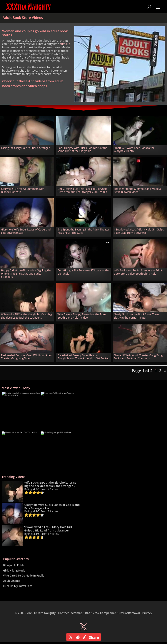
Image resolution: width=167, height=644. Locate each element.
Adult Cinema (12, 581)
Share (94, 637)
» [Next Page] (165, 371)
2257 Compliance (104, 613)
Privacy (147, 613)
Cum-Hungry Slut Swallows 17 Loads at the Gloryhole (83, 272)
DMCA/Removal (129, 613)
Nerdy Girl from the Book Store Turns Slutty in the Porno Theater (137, 316)
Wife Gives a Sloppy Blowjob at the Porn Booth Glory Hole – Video (82, 316)
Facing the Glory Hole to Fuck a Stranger (25, 148)
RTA (88, 613)
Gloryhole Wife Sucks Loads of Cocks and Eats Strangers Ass (26, 231)
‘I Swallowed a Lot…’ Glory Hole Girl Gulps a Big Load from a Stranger (139, 231)
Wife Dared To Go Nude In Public (24, 576)
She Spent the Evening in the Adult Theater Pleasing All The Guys (83, 231)
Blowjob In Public (14, 565)
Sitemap (77, 613)
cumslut (65, 44)
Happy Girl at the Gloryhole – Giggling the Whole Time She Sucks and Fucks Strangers (26, 274)
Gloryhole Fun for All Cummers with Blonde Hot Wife (23, 190)
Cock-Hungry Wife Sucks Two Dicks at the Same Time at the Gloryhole (82, 149)
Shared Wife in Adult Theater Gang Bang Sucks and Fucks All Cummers (138, 357)
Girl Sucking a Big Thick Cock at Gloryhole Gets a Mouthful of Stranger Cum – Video (82, 190)
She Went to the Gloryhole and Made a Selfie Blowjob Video (137, 190)
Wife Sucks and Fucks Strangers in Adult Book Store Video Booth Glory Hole (138, 272)
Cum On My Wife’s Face (18, 586)
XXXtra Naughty (45, 613)
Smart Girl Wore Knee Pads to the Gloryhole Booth (134, 149)
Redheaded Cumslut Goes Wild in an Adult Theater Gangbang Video (27, 357)
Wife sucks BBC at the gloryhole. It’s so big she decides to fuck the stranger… (26, 316)
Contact (63, 613)
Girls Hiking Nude (14, 571)
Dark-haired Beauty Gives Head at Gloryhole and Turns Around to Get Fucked (83, 357)
